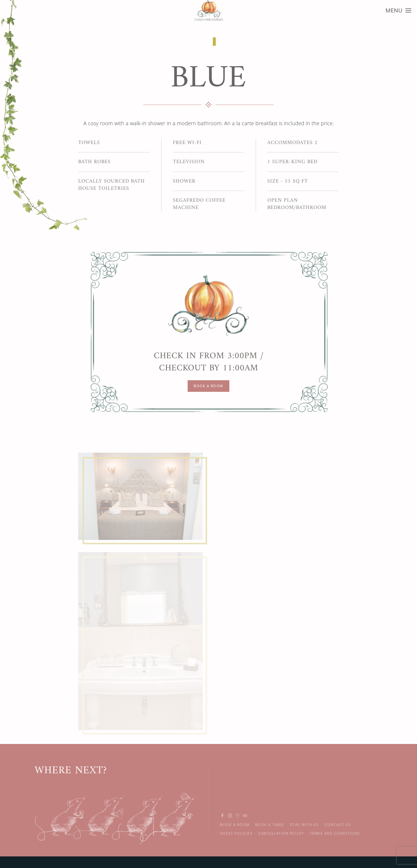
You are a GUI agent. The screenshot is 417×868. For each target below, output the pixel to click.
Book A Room (235, 825)
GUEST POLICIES (236, 833)
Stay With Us (304, 825)
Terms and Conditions (335, 833)
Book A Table (270, 825)
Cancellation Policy (281, 833)
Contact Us (338, 825)
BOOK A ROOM (209, 386)
